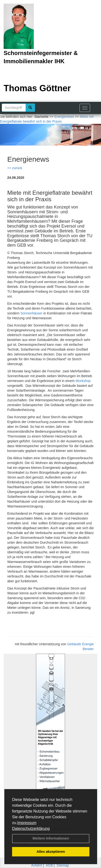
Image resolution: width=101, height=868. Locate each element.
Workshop (83, 381)
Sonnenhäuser (31, 313)
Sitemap (63, 865)
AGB (49, 865)
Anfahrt (37, 865)
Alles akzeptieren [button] (51, 852)
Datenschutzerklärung (31, 829)
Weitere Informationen (51, 838)
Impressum (27, 823)
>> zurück (15, 168)
